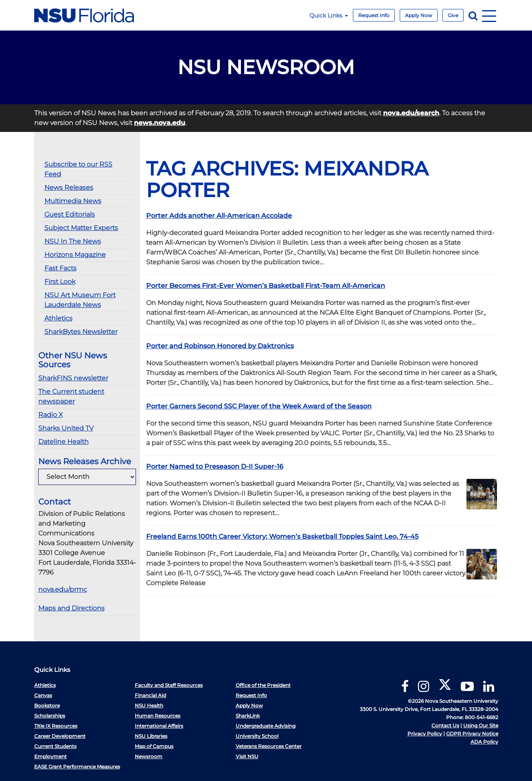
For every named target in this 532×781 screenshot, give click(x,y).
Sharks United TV (66, 428)
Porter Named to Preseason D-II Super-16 (215, 466)
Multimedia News (73, 201)
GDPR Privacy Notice (472, 734)
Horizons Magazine (75, 255)
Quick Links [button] (329, 15)
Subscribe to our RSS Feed (78, 169)
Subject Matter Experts (81, 228)
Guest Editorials (70, 214)
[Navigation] (489, 15)
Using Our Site (481, 725)
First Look (60, 282)
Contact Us (445, 725)
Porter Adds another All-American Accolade (219, 216)
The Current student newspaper (71, 396)
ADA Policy (484, 742)
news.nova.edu (160, 123)
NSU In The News (73, 241)
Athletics (58, 318)
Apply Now (419, 15)
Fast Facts (60, 268)
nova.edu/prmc (63, 589)
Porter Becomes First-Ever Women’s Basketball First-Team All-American (266, 286)
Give (453, 15)
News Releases (69, 188)
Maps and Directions (71, 608)
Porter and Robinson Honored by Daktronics (220, 346)
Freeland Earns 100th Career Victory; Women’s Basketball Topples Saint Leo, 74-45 (282, 536)
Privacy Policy (425, 734)
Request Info (374, 15)
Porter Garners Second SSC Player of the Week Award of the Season (259, 406)
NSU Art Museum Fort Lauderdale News (80, 300)
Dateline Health (63, 442)
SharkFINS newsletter (73, 378)
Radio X (50, 415)
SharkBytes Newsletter (81, 332)
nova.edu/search (411, 113)
